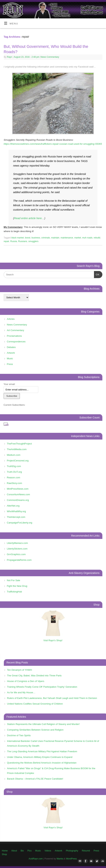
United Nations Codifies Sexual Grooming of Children (35, 704)
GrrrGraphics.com (16, 554)
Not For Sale (14, 580)
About (14, 851)
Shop (4, 854)
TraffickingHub (14, 592)
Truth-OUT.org (14, 472)
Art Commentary (16, 330)
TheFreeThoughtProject (19, 444)
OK (97, 274)
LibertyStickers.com (17, 549)
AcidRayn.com (36, 859)
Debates (11, 347)
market (78, 238)
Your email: (10, 384)
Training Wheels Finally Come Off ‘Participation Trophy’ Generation (42, 687)
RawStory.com (15, 483)
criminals (46, 238)
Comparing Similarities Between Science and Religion (35, 730)
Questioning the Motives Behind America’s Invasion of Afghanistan (42, 763)
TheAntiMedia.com (17, 449)
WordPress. (72, 859)
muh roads (87, 238)
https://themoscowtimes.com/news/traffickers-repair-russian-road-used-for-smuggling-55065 (53, 144)
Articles (11, 319)
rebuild (97, 238)
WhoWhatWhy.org (16, 511)
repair (6, 241)
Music (10, 358)
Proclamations (14, 336)
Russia (14, 241)
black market (18, 238)
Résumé (86, 851)
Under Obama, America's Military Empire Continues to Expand (40, 757)
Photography (72, 851)
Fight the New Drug (17, 586)
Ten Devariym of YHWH (20, 670)
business (36, 238)
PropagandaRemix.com (19, 560)
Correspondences (16, 342)
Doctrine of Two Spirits (19, 735)
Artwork (11, 353)
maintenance (67, 238)
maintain (55, 238)
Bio (22, 851)
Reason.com (14, 478)
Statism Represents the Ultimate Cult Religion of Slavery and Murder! (43, 724)
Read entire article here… (29, 218)
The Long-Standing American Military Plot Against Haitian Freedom (42, 751)
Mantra (60, 859)
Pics (30, 851)
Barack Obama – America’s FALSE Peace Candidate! (35, 779)
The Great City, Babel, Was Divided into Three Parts (34, 676)
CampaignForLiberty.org (20, 523)
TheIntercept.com (16, 517)
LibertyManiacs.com (17, 543)
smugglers (33, 241)
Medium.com (14, 455)
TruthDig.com (14, 466)
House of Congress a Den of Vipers (26, 681)
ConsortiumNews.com (18, 494)
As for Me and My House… (21, 692)
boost (28, 238)
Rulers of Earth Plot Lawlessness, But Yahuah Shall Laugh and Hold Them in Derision (52, 698)
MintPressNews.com (18, 489)
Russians (23, 241)
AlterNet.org (13, 506)
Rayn (9, 57)
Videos (48, 851)
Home (5, 851)
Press (10, 364)
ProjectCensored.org (18, 461)
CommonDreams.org (18, 500)
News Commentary (50, 57)
